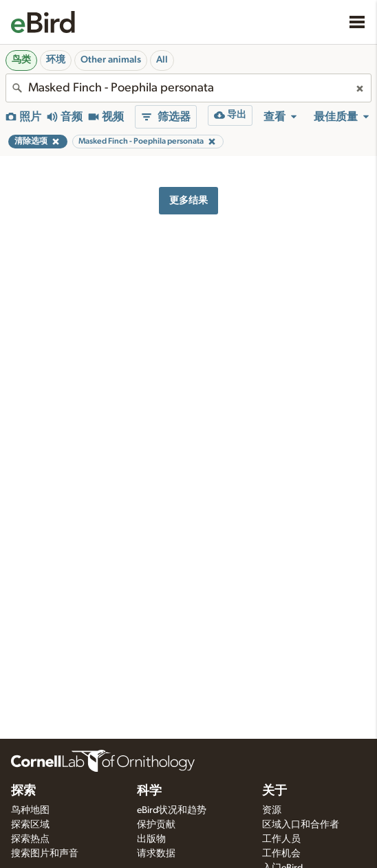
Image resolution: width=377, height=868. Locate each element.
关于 (274, 791)
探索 (23, 791)
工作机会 (281, 854)
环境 (56, 60)
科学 (149, 791)
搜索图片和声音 (45, 854)
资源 (272, 810)
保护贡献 (156, 825)
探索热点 (30, 839)
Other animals (111, 60)
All (162, 60)
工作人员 (281, 839)
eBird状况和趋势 (172, 810)
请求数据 (156, 854)
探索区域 (30, 825)
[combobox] (188, 88)
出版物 (151, 839)
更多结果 (188, 200)
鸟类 (21, 60)
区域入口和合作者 (301, 825)
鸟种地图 (30, 810)
